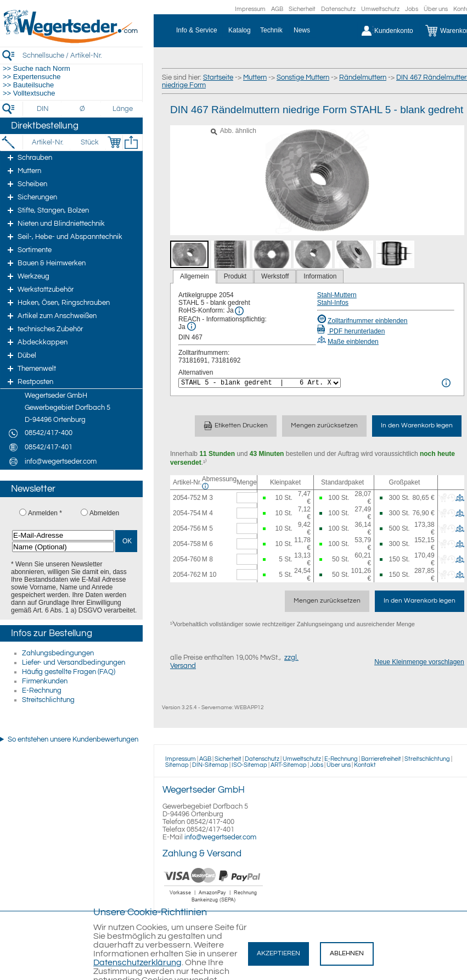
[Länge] (123, 109)
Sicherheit (302, 9)
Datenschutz (338, 9)
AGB (277, 9)
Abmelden (104, 513)
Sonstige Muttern (303, 77)
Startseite (218, 77)
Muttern (255, 77)
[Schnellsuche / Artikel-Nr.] (82, 55)
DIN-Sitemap (210, 765)
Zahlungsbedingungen (58, 653)
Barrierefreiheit (381, 759)
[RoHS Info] (239, 311)
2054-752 (187, 498)
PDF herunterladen (351, 331)
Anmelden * (45, 513)
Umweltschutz (380, 9)
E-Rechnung (42, 691)
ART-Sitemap (289, 765)
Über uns (436, 9)
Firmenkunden (45, 681)
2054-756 (187, 528)
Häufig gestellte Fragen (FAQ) (69, 672)
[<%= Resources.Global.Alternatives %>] (260, 383)
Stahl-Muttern (337, 295)
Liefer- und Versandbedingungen (74, 662)
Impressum (250, 9)
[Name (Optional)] (63, 547)
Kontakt (365, 765)
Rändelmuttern (363, 77)
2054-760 (187, 559)
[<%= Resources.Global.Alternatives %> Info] (446, 383)
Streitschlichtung (48, 700)
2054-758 (187, 544)
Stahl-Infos (333, 303)
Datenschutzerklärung (137, 962)
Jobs (412, 9)
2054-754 (187, 513)
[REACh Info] (192, 326)
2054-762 (187, 575)
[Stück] (89, 142)
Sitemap (177, 765)
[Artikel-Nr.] (47, 142)
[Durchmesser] (83, 109)
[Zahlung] (214, 904)
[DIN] (43, 109)
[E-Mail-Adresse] (63, 535)
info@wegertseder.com (220, 837)
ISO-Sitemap (249, 765)
